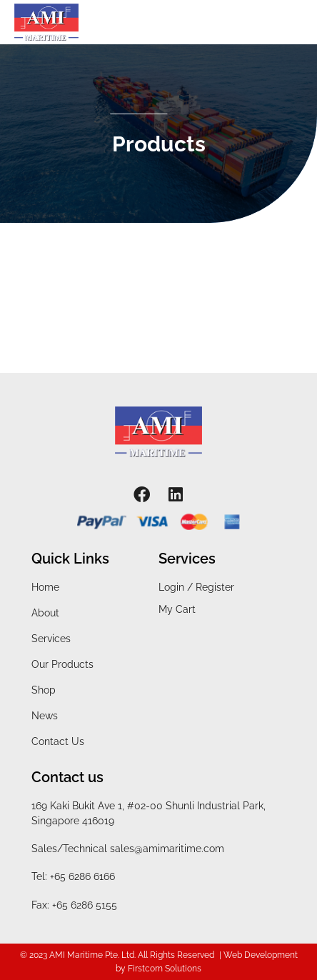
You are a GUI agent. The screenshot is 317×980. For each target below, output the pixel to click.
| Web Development (258, 955)
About (45, 613)
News (45, 716)
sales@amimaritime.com (167, 849)
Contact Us (58, 741)
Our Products (62, 664)
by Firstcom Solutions (158, 969)
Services (51, 639)
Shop (44, 690)
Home (45, 587)
